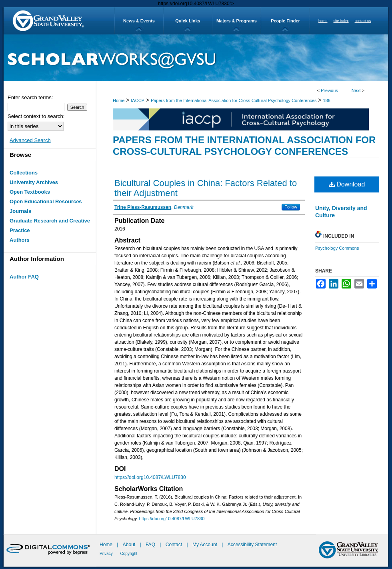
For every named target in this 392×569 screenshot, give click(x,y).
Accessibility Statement (252, 545)
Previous (329, 90)
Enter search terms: (30, 97)
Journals (20, 211)
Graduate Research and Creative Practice (50, 225)
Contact (174, 545)
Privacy (107, 554)
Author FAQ (24, 277)
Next (356, 90)
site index (341, 21)
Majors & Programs (237, 21)
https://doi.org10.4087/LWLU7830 (150, 477)
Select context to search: (36, 116)
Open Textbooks (30, 192)
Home (119, 100)
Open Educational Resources (46, 201)
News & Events (139, 21)
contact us (363, 21)
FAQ (151, 545)
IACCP (138, 100)
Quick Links (188, 21)
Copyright (129, 554)
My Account (205, 545)
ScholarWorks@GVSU (196, 58)
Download (347, 184)
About (130, 545)
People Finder (285, 21)
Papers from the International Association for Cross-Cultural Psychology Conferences (234, 100)
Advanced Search (30, 140)
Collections (24, 173)
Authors (20, 240)
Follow (291, 207)
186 (326, 100)
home (323, 21)
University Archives (34, 182)
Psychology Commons (337, 248)
